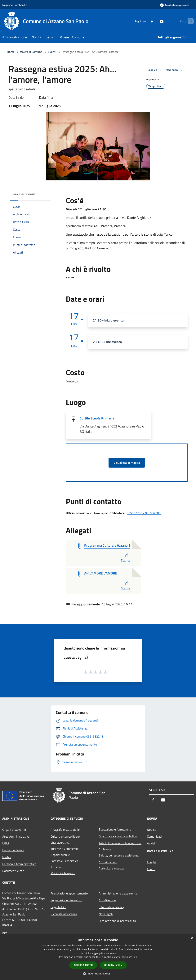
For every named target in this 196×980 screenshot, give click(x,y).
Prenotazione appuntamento (69, 893)
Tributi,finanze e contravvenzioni (120, 843)
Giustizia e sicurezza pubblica (118, 836)
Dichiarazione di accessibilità (117, 921)
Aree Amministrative (16, 836)
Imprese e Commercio (65, 849)
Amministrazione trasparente (118, 893)
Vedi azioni (175, 70)
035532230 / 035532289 (144, 513)
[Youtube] (155, 21)
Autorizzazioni (108, 862)
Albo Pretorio (107, 900)
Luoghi (151, 862)
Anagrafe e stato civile (65, 830)
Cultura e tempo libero (65, 836)
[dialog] (98, 957)
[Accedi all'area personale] (174, 5)
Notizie (152, 830)
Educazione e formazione (115, 829)
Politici (7, 857)
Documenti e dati (13, 871)
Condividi (155, 70)
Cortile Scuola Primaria (97, 418)
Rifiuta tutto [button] (113, 965)
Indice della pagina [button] (24, 194)
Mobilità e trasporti (63, 873)
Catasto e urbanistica (64, 861)
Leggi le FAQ (59, 907)
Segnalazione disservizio (66, 900)
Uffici (6, 843)
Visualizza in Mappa (127, 463)
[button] (98, 974)
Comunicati (154, 836)
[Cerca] (189, 21)
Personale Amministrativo (19, 864)
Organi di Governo (14, 830)
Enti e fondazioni (13, 850)
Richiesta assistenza (64, 914)
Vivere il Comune (32, 52)
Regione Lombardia (15, 5)
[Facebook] (145, 21)
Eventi (52, 52)
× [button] (192, 938)
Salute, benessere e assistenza (119, 855)
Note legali (106, 914)
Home (11, 52)
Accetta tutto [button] (83, 965)
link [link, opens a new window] (135, 957)
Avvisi (151, 843)
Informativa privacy (111, 907)
